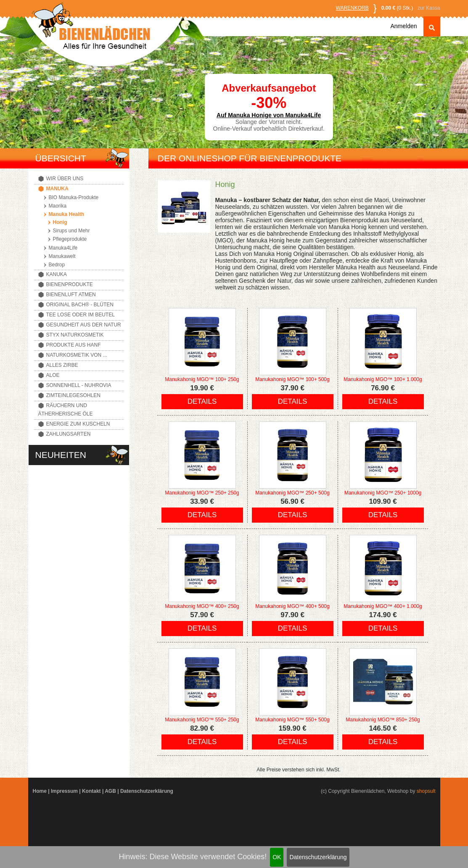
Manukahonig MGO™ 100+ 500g (292, 379)
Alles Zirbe (62, 365)
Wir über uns (65, 179)
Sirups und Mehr (71, 231)
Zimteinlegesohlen (73, 395)
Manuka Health (67, 214)
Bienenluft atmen (71, 295)
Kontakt (91, 791)
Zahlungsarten (69, 434)
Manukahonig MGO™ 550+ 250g (202, 720)
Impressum (64, 791)
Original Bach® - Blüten (80, 305)
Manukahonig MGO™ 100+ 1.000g (383, 379)
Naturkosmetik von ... (77, 355)
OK (277, 857)
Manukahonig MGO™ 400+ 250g (202, 606)
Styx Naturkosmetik (75, 335)
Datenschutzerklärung (318, 857)
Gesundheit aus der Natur (84, 325)
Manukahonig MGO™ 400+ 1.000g (383, 606)
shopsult (426, 791)
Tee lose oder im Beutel (81, 315)
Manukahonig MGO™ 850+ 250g (383, 720)
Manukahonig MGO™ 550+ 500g (292, 720)
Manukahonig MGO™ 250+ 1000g (383, 493)
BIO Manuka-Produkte (74, 197)
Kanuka (57, 274)
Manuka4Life (63, 248)
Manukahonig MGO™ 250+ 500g (292, 493)
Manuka (57, 189)
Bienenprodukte (70, 284)
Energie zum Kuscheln (78, 424)
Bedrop (57, 265)
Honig (60, 222)
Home (40, 791)
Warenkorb (352, 8)
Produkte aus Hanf (74, 345)
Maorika (58, 206)
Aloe (53, 375)
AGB (110, 791)
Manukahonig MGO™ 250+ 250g (202, 493)
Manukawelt (62, 256)
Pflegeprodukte (70, 239)
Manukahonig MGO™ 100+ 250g (202, 379)
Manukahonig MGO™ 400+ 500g (292, 606)
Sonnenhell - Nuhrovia (79, 385)
